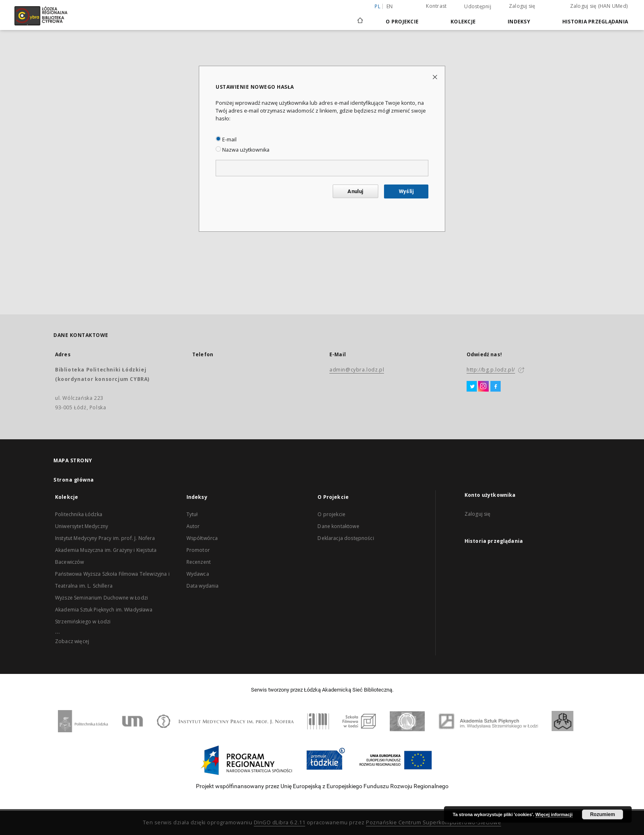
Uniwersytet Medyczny (82, 526)
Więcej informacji (554, 814)
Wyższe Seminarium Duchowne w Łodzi (101, 598)
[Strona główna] (360, 17)
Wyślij (406, 191)
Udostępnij (478, 7)
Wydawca (198, 574)
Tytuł (192, 514)
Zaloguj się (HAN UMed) (599, 6)
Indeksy (519, 22)
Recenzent (199, 562)
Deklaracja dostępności (346, 538)
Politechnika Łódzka (79, 514)
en (390, 6)
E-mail (226, 140)
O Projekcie (402, 22)
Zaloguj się (522, 6)
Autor (193, 526)
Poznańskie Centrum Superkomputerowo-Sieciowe (434, 822)
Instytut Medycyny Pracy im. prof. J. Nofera (105, 538)
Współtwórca (202, 538)
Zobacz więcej (72, 641)
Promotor (198, 550)
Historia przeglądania (595, 22)
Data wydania (203, 586)
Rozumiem (603, 814)
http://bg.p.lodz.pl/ (491, 370)
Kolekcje (463, 22)
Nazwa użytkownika (243, 150)
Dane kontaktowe (338, 526)
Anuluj (355, 191)
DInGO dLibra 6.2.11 (280, 822)
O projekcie (331, 514)
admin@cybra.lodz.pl (357, 370)
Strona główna (74, 480)
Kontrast (436, 6)
